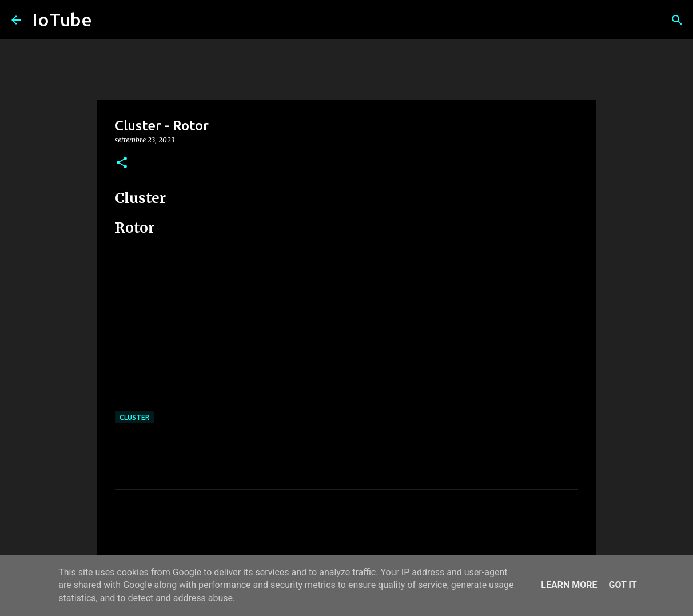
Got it (622, 585)
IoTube (62, 19)
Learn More (569, 585)
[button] (122, 163)
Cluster (134, 417)
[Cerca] (677, 20)
